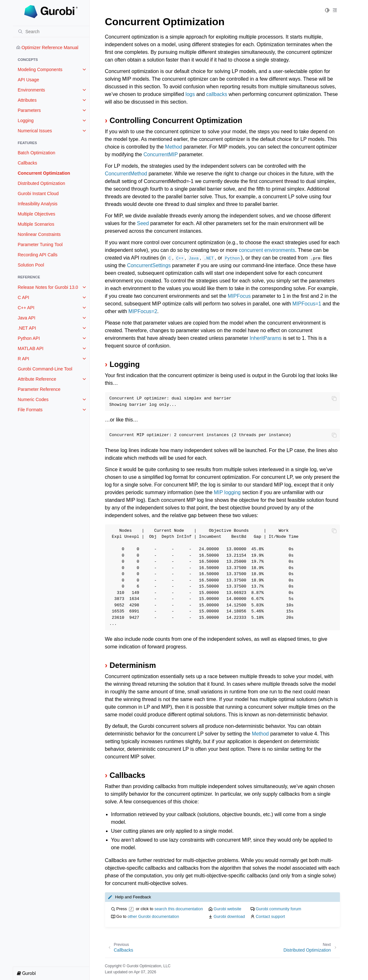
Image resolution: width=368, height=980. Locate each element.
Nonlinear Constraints (39, 234)
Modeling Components (40, 69)
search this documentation (179, 909)
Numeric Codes (33, 399)
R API (24, 359)
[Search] (51, 32)
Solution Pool (31, 265)
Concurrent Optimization (44, 173)
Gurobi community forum (278, 909)
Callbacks (28, 163)
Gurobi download (229, 916)
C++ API (26, 308)
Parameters (29, 110)
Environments (32, 90)
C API (24, 297)
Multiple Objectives (37, 214)
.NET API (27, 328)
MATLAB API (31, 348)
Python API (29, 338)
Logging (26, 121)
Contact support (270, 916)
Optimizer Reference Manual (47, 48)
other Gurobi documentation (153, 916)
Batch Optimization (37, 153)
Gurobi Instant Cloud (38, 194)
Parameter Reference (39, 389)
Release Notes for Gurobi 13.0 (48, 287)
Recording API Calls (38, 255)
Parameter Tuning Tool (40, 245)
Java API (27, 318)
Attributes (27, 100)
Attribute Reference (37, 379)
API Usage (29, 80)
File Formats (30, 410)
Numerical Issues (35, 131)
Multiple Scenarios (36, 224)
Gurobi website (227, 909)
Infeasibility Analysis (38, 204)
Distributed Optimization (42, 183)
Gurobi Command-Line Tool (45, 369)
